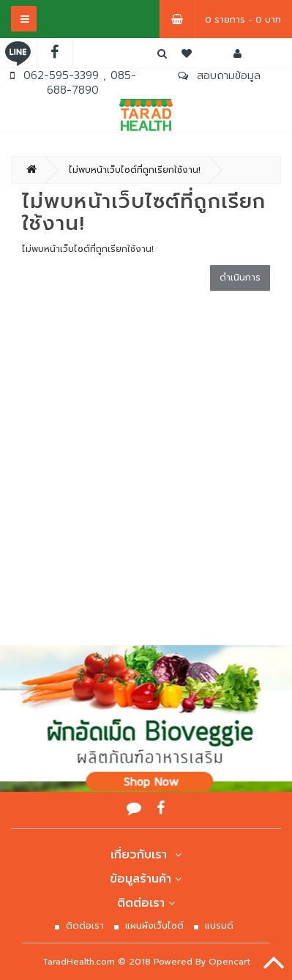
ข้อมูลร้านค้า (146, 879)
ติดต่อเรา (146, 903)
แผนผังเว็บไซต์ (154, 926)
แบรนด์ (219, 926)
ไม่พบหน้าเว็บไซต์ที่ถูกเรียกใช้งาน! (135, 170)
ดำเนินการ (240, 278)
